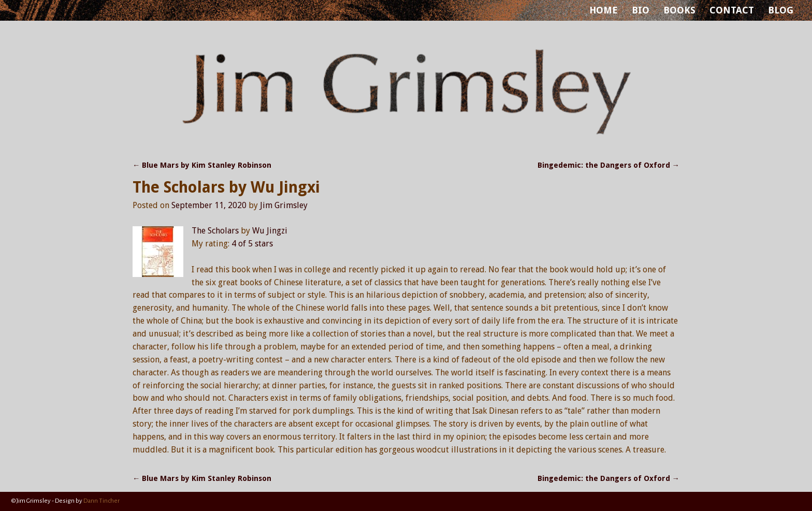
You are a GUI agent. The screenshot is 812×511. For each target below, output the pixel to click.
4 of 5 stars (252, 244)
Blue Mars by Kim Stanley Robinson (202, 165)
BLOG (781, 10)
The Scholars (215, 231)
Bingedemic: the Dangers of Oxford (608, 165)
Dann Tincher (102, 501)
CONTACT (732, 10)
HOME (604, 10)
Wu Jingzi (270, 231)
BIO (641, 10)
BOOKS (679, 10)
